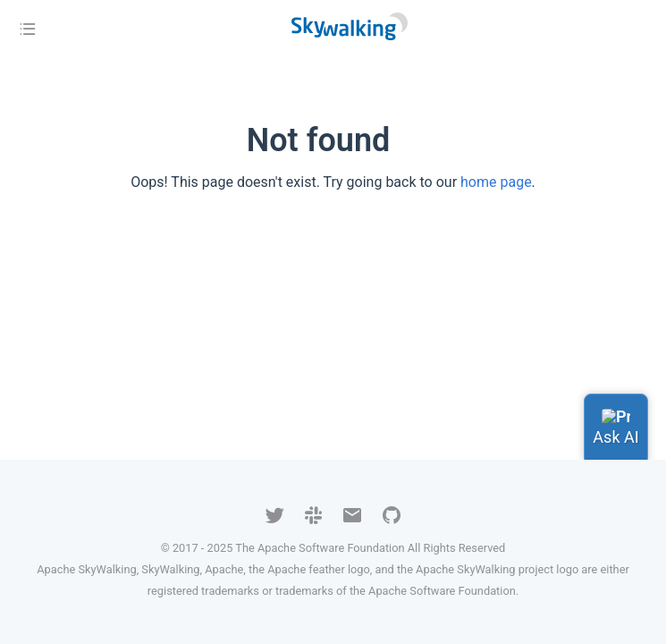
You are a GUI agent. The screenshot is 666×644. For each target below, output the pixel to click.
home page (496, 182)
